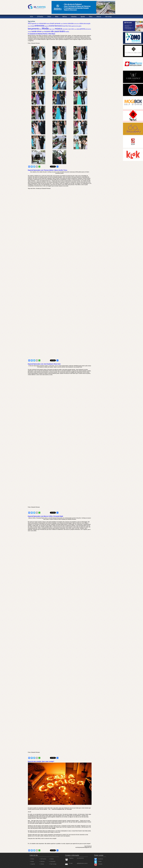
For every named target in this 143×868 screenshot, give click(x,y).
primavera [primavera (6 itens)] (88, 29)
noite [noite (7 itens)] (72, 29)
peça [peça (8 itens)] (78, 29)
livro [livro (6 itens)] (40, 29)
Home (33, 859)
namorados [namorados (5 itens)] (65, 29)
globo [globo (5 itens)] (80, 26)
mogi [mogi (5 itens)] (50, 29)
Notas (57, 17)
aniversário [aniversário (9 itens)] (43, 23)
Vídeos (91, 17)
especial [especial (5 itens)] (47, 26)
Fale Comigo (53, 864)
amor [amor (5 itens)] (38, 24)
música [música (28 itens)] (58, 29)
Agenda (83, 17)
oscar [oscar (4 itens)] (75, 29)
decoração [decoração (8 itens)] (87, 23)
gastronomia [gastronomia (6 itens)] (75, 26)
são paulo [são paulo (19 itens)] (55, 31)
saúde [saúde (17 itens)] (34, 31)
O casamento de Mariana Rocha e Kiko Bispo (42, 34)
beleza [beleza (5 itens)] (48, 24)
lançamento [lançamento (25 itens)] (33, 29)
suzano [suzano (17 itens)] (47, 31)
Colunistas (74, 17)
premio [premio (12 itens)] (83, 29)
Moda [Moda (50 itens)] (45, 28)
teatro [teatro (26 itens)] (62, 31)
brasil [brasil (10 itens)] (52, 23)
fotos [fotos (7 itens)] (70, 26)
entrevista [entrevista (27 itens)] (39, 26)
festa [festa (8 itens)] (64, 26)
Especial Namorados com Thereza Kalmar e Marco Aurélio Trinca (48, 170)
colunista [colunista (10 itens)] (70, 23)
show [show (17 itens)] (39, 31)
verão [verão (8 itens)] (67, 32)
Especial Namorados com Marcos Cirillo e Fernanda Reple (45, 516)
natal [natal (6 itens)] (69, 29)
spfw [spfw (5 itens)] (43, 32)
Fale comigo (108, 17)
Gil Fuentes (40, 17)
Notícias (65, 17)
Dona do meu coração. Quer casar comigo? (41, 761)
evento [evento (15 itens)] (52, 26)
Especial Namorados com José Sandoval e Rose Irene (44, 364)
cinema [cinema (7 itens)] (65, 24)
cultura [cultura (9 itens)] (81, 23)
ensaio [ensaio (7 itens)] (32, 26)
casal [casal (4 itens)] (61, 24)
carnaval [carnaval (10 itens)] (57, 23)
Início (31, 17)
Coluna (49, 17)
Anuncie (99, 17)
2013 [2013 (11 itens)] (30, 23)
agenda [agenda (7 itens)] (34, 24)
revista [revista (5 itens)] (30, 32)
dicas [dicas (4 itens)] (29, 26)
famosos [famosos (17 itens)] (58, 26)
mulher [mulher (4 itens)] (53, 29)
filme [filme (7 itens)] (67, 26)
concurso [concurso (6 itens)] (76, 24)
